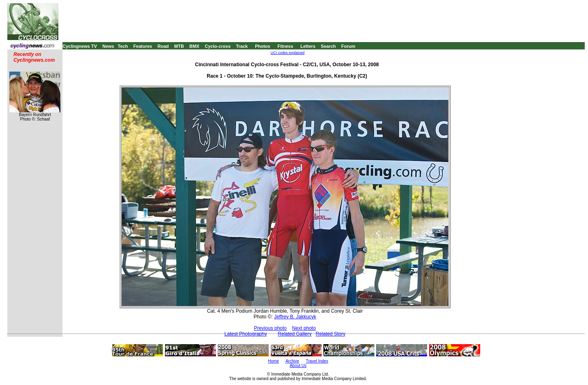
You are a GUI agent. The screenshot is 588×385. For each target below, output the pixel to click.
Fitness (285, 46)
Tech (123, 46)
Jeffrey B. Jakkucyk (295, 317)
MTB (179, 46)
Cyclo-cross (218, 46)
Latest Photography (246, 334)
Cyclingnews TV (80, 46)
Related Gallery (295, 334)
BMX (194, 46)
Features (143, 46)
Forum (348, 46)
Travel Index (317, 361)
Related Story (331, 334)
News (108, 46)
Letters (308, 46)
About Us (298, 366)
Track (242, 46)
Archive (292, 361)
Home (273, 361)
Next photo (304, 328)
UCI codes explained (288, 53)
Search (329, 46)
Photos (262, 46)
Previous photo (270, 328)
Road (163, 46)
